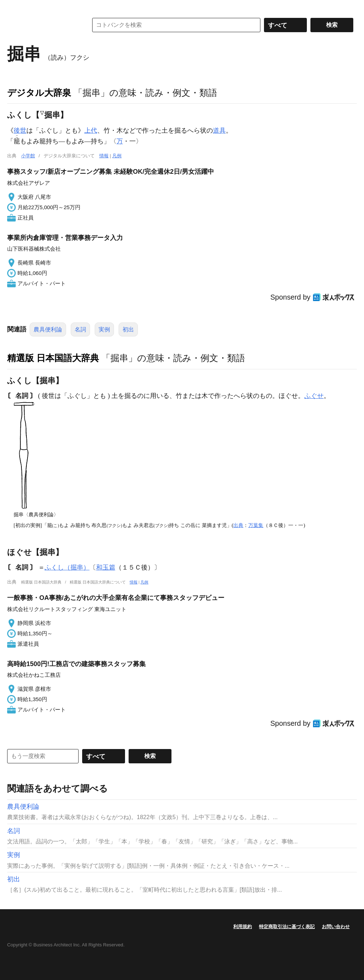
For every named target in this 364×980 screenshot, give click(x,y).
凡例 (117, 156)
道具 (219, 130)
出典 (238, 525)
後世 (20, 130)
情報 (104, 156)
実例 (104, 329)
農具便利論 (48, 329)
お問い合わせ (336, 927)
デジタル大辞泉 (39, 93)
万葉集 (256, 525)
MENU (14, 7)
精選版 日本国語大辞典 (53, 358)
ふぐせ (314, 396)
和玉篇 (106, 567)
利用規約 (243, 927)
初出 (128, 329)
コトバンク (43, 25)
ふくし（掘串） (67, 567)
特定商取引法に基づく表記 (287, 927)
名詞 (80, 329)
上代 (91, 130)
